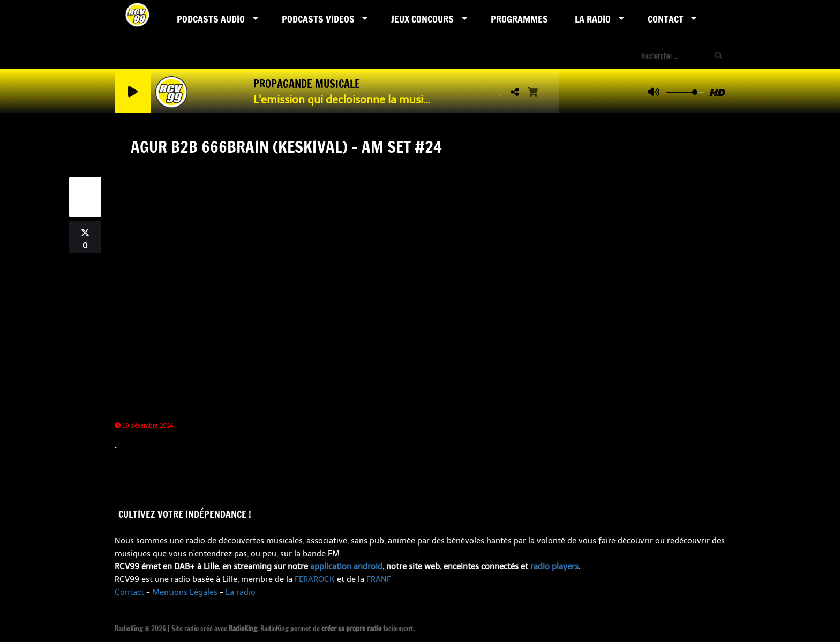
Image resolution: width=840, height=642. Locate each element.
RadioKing (243, 629)
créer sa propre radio (351, 629)
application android (346, 566)
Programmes (519, 19)
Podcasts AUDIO (211, 19)
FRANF (379, 579)
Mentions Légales (185, 592)
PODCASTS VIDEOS (318, 19)
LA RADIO (593, 19)
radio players (554, 566)
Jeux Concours (422, 19)
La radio (241, 592)
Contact (666, 19)
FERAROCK (315, 579)
